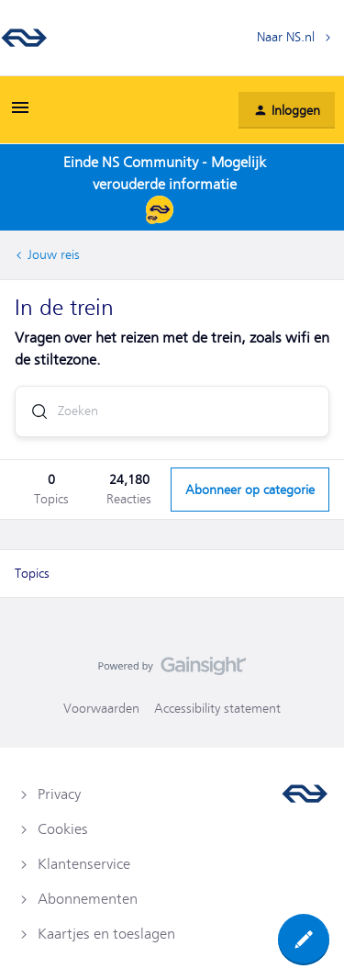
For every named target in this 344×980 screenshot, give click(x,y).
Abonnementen (88, 899)
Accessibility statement (217, 708)
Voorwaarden (101, 708)
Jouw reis (54, 254)
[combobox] (172, 411)
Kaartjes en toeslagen (106, 934)
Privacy (59, 794)
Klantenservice (84, 864)
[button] (20, 114)
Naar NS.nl (286, 37)
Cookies (63, 829)
